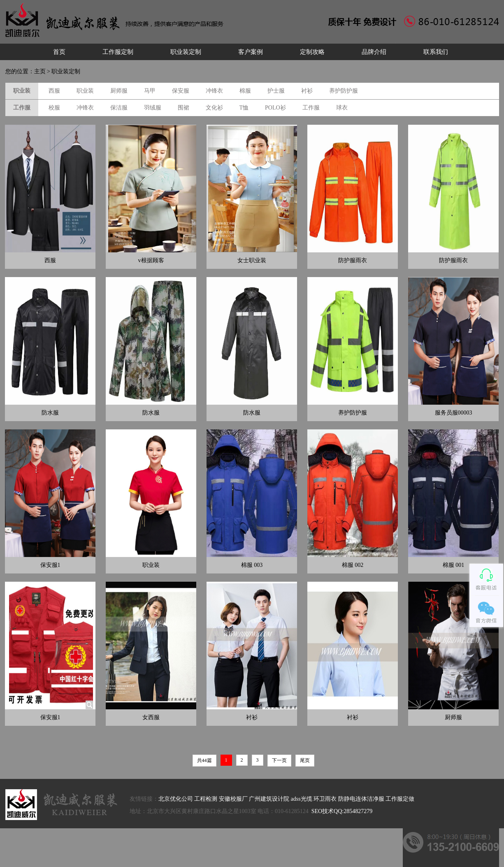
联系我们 (436, 52)
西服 (54, 91)
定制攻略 (312, 52)
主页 (40, 71)
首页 (59, 52)
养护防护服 (344, 91)
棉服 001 (454, 565)
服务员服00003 (454, 413)
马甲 (150, 91)
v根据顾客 (151, 260)
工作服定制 (118, 52)
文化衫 (214, 108)
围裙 (183, 108)
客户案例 (251, 52)
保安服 (181, 91)
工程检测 (206, 799)
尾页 (305, 760)
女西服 (151, 717)
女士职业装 (252, 260)
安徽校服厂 (233, 799)
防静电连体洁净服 (361, 799)
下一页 (279, 760)
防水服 (50, 413)
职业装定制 (186, 52)
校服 (54, 108)
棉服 (245, 91)
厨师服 (119, 91)
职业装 (85, 91)
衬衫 (307, 91)
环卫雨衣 (325, 799)
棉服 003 (252, 565)
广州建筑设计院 (269, 799)
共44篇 (204, 760)
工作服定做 (400, 799)
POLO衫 (275, 108)
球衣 (342, 108)
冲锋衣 (214, 91)
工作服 (311, 108)
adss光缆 (302, 799)
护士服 (276, 91)
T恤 (244, 108)
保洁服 (119, 108)
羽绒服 (153, 108)
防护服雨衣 (353, 260)
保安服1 (50, 565)
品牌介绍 (374, 52)
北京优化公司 (176, 799)
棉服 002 (353, 565)
